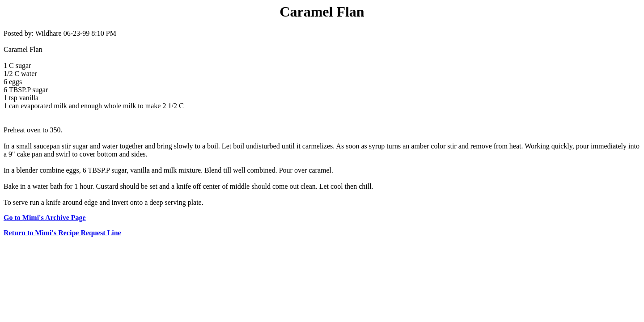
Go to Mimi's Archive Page (45, 218)
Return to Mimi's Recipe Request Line (62, 233)
